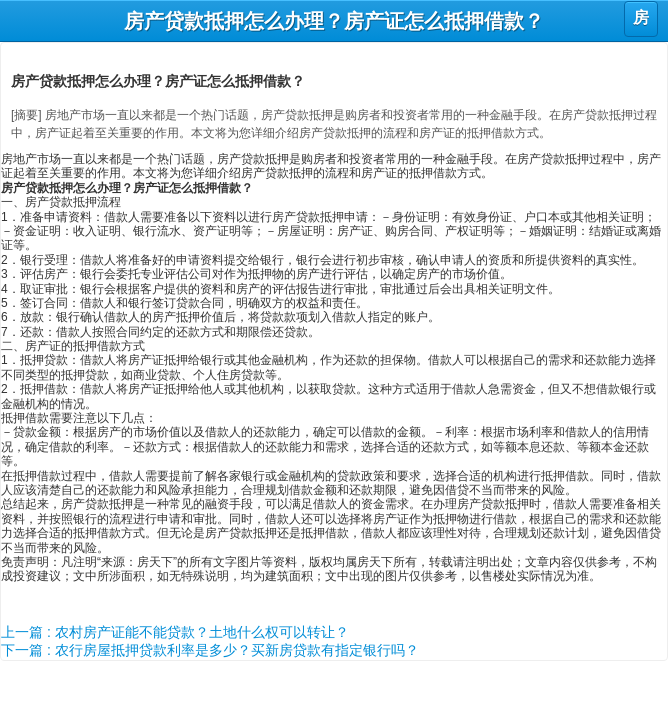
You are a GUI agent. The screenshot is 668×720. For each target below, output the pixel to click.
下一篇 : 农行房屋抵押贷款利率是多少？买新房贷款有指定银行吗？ (210, 650)
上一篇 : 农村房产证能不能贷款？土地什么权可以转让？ (175, 632)
